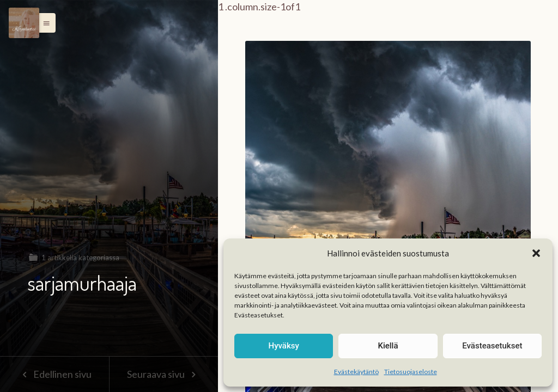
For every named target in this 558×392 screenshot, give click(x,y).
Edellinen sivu (54, 374)
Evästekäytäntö (356, 372)
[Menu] (24, 23)
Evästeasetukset (492, 346)
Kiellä (388, 346)
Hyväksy (284, 346)
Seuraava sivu (163, 374)
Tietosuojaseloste (411, 372)
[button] (536, 253)
